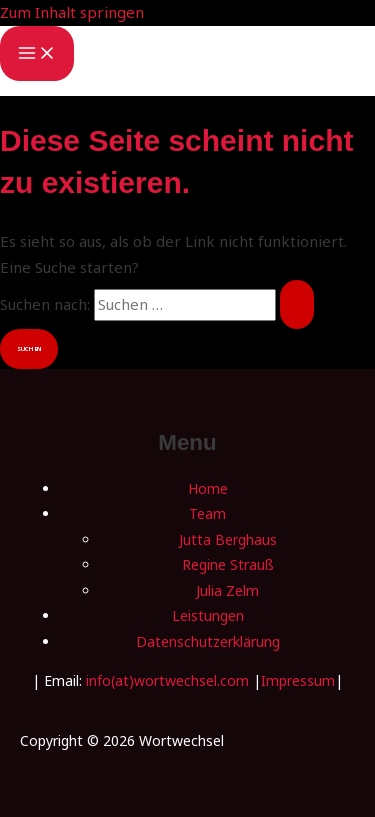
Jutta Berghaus (228, 539)
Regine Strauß (228, 564)
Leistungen (208, 615)
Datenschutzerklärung (208, 641)
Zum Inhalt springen (72, 12)
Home (208, 488)
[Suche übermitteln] (297, 304)
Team (207, 513)
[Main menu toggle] (37, 53)
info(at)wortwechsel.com (167, 680)
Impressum (298, 680)
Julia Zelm (227, 590)
